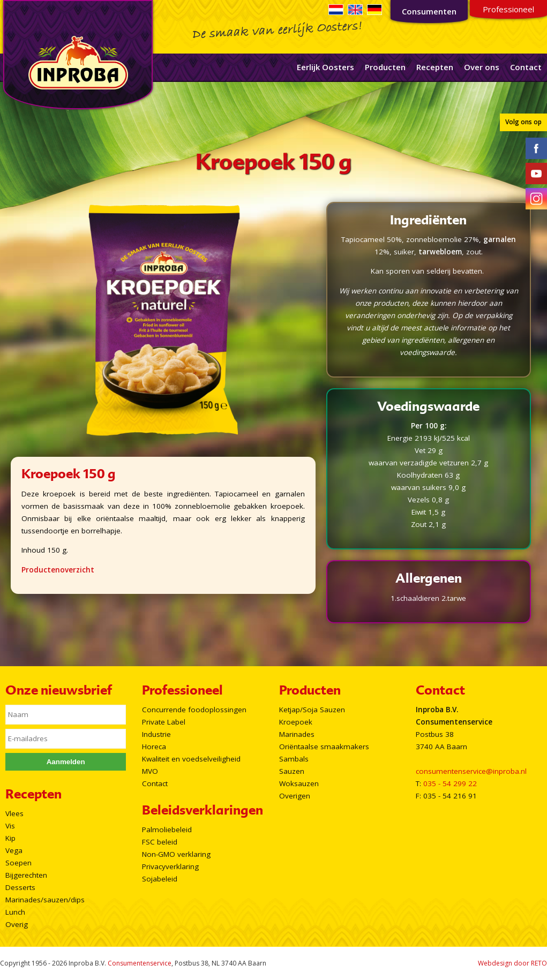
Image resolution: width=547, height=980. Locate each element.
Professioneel (508, 9)
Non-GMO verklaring (176, 854)
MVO (150, 771)
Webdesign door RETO (512, 963)
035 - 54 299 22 (450, 783)
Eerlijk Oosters (325, 67)
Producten (385, 67)
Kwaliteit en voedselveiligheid (191, 759)
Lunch (15, 912)
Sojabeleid (160, 879)
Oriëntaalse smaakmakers (324, 747)
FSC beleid (160, 842)
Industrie (156, 734)
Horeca (154, 747)
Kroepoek (296, 722)
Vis (10, 826)
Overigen (295, 796)
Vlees (14, 813)
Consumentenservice (140, 963)
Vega (14, 850)
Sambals (294, 759)
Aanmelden (66, 762)
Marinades (297, 734)
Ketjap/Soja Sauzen (312, 710)
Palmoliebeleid (167, 830)
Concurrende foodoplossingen (194, 710)
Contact (526, 67)
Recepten (435, 67)
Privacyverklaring (170, 866)
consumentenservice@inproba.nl (471, 771)
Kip (10, 838)
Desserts (20, 887)
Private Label (164, 722)
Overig (17, 924)
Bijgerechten (26, 875)
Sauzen (292, 771)
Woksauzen (299, 783)
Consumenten (429, 11)
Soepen (18, 863)
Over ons (482, 67)
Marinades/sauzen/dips (45, 900)
